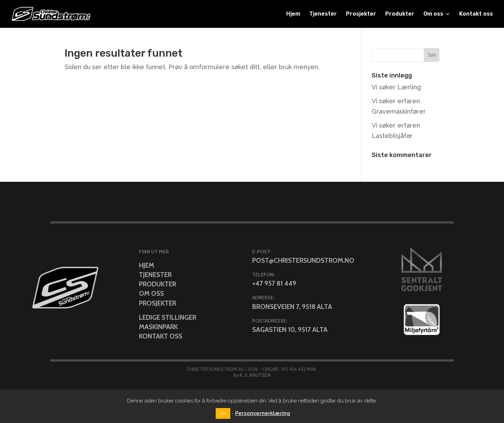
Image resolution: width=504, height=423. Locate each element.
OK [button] (223, 413)
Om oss (433, 14)
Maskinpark (158, 327)
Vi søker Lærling (396, 87)
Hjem (293, 14)
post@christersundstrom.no (303, 261)
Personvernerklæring (263, 413)
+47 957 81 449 (274, 283)
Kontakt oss (476, 14)
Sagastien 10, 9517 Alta (290, 330)
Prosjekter (361, 14)
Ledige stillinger (168, 318)
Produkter (400, 14)
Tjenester (323, 14)
